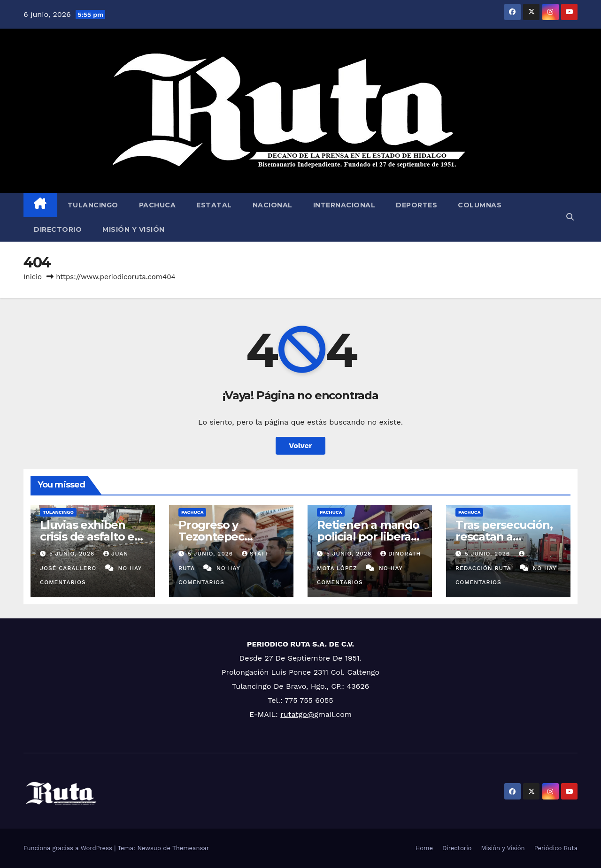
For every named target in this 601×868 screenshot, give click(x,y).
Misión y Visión (134, 229)
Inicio (33, 277)
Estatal (214, 205)
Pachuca (158, 205)
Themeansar (191, 848)
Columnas (480, 205)
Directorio (58, 229)
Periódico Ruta (556, 848)
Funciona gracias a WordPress (69, 848)
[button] (570, 217)
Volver (300, 445)
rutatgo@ (297, 714)
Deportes (416, 205)
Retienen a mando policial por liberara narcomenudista (369, 537)
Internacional (344, 205)
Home (424, 848)
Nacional (273, 205)
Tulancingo (93, 205)
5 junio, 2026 (73, 554)
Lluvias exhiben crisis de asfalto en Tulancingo (91, 537)
